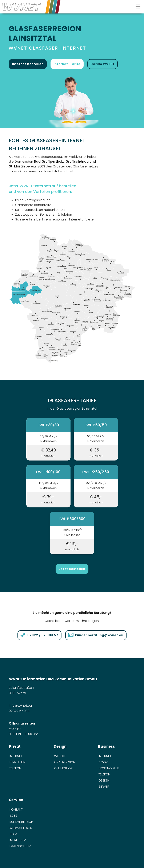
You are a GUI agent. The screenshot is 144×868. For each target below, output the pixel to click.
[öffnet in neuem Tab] (72, 100)
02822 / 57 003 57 (43, 635)
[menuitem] (27, 756)
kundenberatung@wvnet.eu (99, 635)
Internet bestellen (28, 64)
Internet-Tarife (67, 64)
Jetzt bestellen (72, 569)
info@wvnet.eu (21, 705)
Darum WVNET (103, 64)
